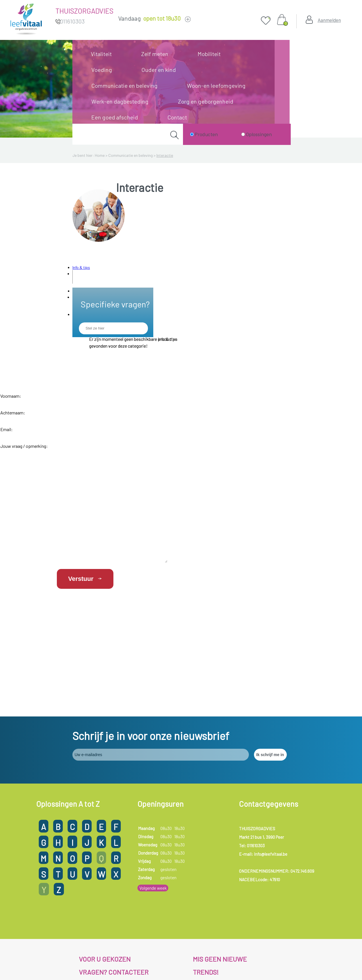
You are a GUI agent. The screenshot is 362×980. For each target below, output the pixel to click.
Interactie (165, 155)
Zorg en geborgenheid (206, 101)
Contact (177, 117)
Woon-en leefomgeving (216, 85)
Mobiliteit (209, 54)
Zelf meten (155, 54)
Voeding (102, 70)
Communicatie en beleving (124, 85)
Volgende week (153, 828)
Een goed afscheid (115, 117)
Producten (206, 134)
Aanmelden (329, 20)
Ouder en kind (159, 70)
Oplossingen (259, 134)
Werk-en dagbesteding (120, 101)
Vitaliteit (101, 54)
